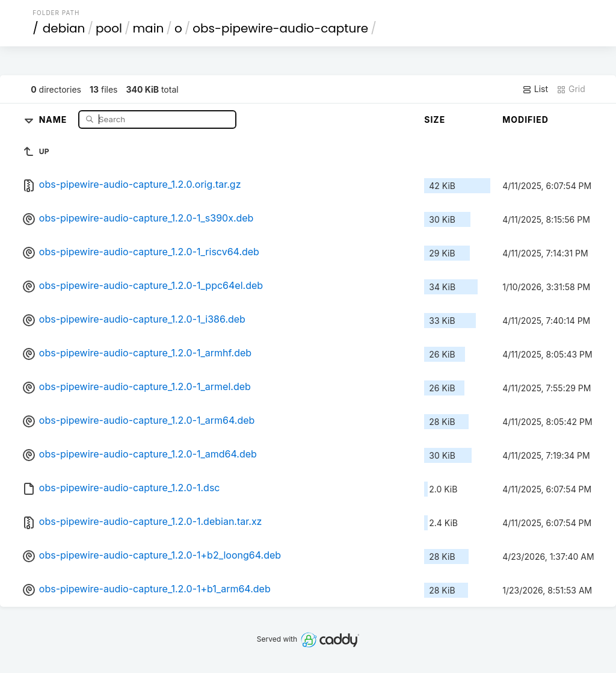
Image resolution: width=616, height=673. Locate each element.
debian (64, 28)
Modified (525, 119)
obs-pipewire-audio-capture (280, 28)
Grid (571, 89)
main (149, 28)
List (535, 89)
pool (109, 28)
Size (435, 119)
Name (54, 119)
